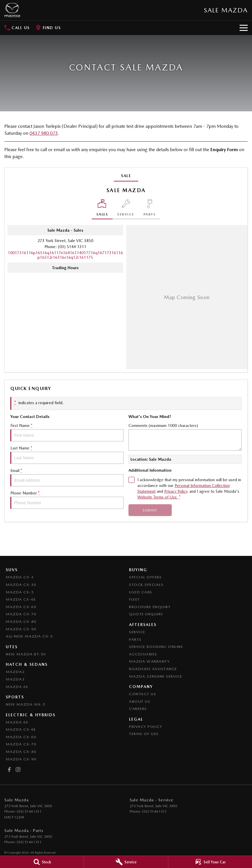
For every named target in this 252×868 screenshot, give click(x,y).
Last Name (67, 455)
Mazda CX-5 (20, 592)
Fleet (135, 599)
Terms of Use (144, 734)
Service (137, 632)
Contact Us (143, 694)
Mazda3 (15, 679)
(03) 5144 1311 (72, 247)
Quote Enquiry (146, 614)
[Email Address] (65, 255)
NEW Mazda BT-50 (26, 654)
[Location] (102, 209)
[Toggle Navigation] (244, 28)
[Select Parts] (150, 209)
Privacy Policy (146, 727)
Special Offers (145, 577)
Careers (138, 709)
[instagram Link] (18, 769)
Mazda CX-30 (21, 585)
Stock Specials (146, 585)
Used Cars (141, 592)
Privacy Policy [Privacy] (176, 491)
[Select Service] (126, 209)
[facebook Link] (9, 769)
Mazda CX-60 (21, 607)
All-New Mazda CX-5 (29, 636)
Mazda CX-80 (21, 622)
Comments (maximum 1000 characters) (185, 437)
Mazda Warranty (149, 661)
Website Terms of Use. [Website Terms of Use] (158, 497)
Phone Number (67, 500)
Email (67, 477)
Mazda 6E (17, 687)
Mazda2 (15, 672)
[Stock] (42, 862)
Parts (135, 639)
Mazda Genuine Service (156, 676)
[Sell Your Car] (210, 862)
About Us (140, 701)
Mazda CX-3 (20, 577)
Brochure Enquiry (150, 607)
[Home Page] (12, 10)
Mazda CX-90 (21, 629)
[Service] (126, 862)
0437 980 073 (44, 133)
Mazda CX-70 (21, 614)
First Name (67, 432)
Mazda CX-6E (21, 599)
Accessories (143, 654)
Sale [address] (126, 176)
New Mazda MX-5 (26, 704)
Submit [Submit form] (150, 510)
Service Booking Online (156, 647)
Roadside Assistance (153, 669)
